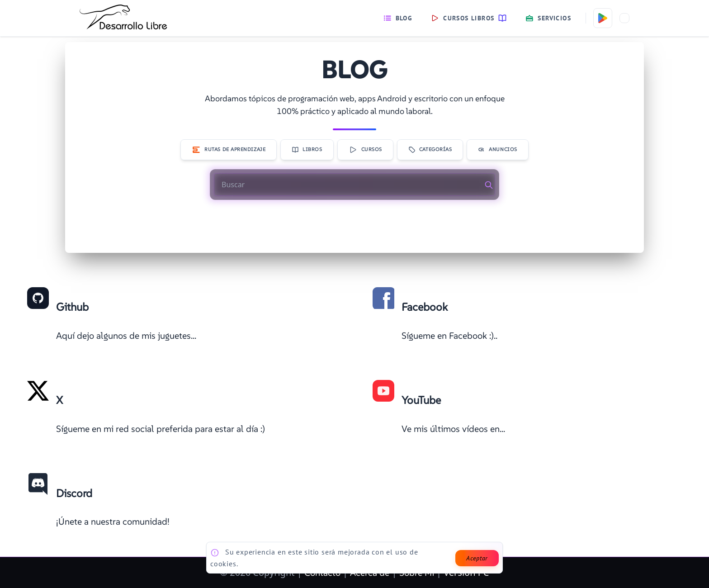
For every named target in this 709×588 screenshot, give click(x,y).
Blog (398, 18)
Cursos (365, 150)
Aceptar (477, 558)
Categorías (430, 150)
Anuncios (497, 150)
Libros (307, 150)
